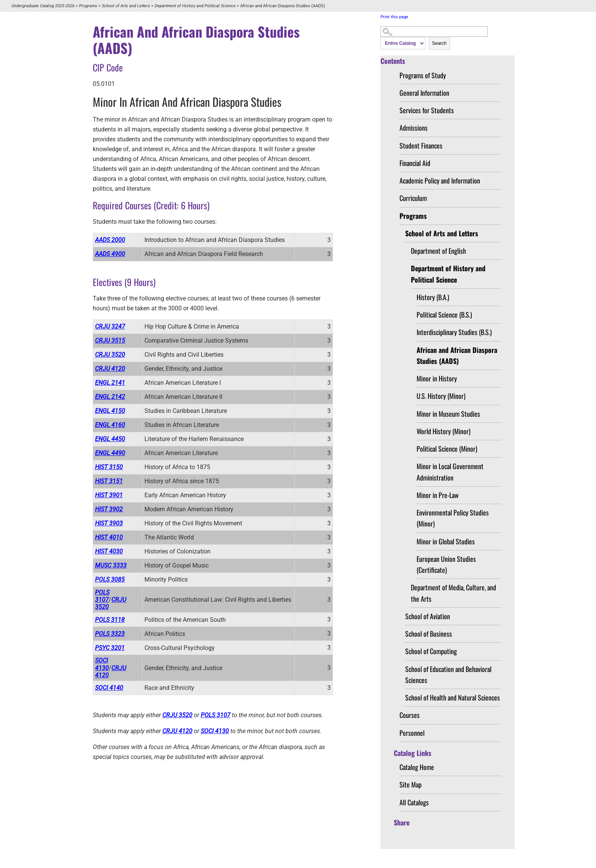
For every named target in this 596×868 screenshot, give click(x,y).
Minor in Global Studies (446, 541)
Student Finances (421, 145)
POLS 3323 (110, 634)
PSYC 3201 (110, 648)
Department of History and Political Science (195, 6)
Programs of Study (423, 75)
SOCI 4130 (102, 664)
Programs (88, 6)
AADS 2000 (110, 240)
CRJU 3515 (110, 341)
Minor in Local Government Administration (450, 472)
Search (439, 43)
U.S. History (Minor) (441, 396)
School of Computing (431, 651)
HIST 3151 (109, 481)
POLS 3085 (110, 579)
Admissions (414, 128)
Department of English (438, 251)
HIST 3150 (109, 467)
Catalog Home (417, 767)
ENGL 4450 (110, 439)
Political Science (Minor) (447, 449)
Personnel (412, 733)
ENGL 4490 (110, 453)
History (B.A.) (433, 297)
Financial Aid (415, 163)
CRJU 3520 (110, 355)
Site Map (411, 784)
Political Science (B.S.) (444, 315)
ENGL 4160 (110, 425)
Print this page (394, 17)
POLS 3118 (110, 620)
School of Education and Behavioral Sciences (448, 674)
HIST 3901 (109, 495)
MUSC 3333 (111, 565)
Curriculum (413, 198)
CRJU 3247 (110, 326)
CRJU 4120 (110, 369)
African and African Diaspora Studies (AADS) (457, 355)
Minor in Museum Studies (448, 414)
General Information (424, 93)
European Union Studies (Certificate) (446, 564)
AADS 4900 (110, 254)
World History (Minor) (444, 431)
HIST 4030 (109, 551)
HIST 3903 (109, 523)
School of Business (429, 634)
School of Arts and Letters (126, 6)
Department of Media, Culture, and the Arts (453, 593)
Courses (410, 715)
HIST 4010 (109, 537)
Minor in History (437, 378)
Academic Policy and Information (440, 180)
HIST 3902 (109, 509)
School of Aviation (428, 616)
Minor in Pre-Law (438, 495)
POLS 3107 (102, 596)
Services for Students (427, 110)
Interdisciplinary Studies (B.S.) (454, 332)
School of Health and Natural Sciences (453, 697)
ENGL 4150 (110, 411)
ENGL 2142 (110, 397)
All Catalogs (414, 802)
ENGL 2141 (110, 383)
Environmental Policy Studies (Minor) (453, 518)
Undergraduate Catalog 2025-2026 (43, 6)
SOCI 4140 (109, 688)
